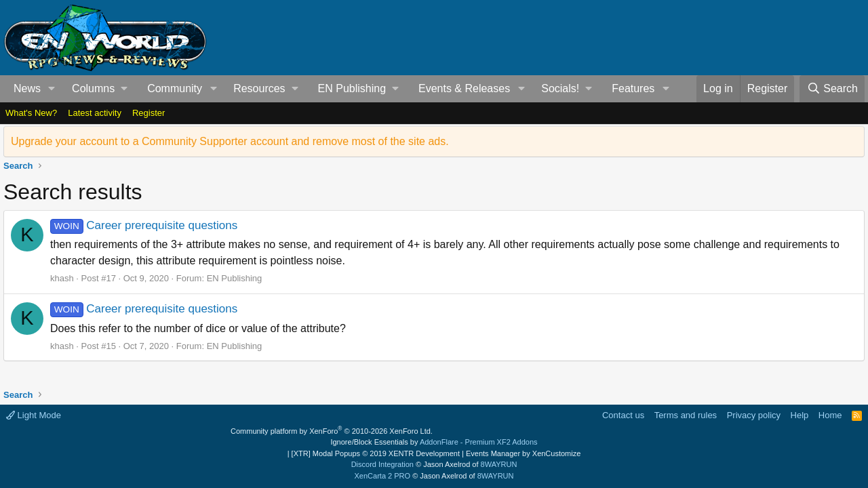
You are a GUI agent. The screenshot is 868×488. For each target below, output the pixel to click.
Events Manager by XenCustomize (523, 453)
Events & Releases (464, 88)
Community (175, 88)
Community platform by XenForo (332, 431)
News (27, 88)
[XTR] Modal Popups (376, 453)
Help (800, 415)
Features (633, 88)
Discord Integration (382, 464)
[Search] (832, 89)
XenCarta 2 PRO (383, 476)
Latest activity (95, 113)
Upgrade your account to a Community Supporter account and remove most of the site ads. (230, 141)
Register (149, 113)
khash (62, 278)
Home (830, 415)
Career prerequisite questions (144, 225)
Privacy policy (754, 415)
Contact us (623, 415)
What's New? (31, 113)
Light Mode (34, 415)
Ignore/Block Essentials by (434, 442)
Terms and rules (686, 415)
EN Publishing (235, 278)
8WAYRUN (499, 464)
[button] (52, 89)
